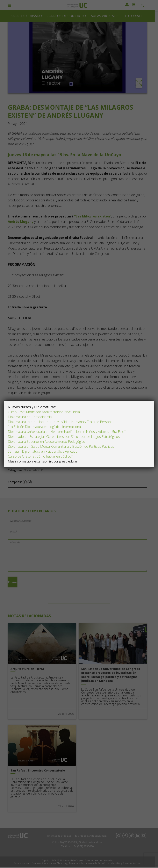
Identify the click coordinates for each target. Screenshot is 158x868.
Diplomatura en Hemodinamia (30, 417)
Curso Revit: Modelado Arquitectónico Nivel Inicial (44, 412)
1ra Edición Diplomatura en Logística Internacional (45, 427)
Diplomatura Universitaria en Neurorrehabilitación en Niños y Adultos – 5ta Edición (68, 432)
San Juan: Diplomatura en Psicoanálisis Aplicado (43, 451)
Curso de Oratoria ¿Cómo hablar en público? (40, 456)
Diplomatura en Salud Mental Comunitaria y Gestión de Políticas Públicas (61, 446)
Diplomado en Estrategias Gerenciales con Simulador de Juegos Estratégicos (64, 437)
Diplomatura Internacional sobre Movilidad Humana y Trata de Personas (61, 422)
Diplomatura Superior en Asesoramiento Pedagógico (46, 442)
